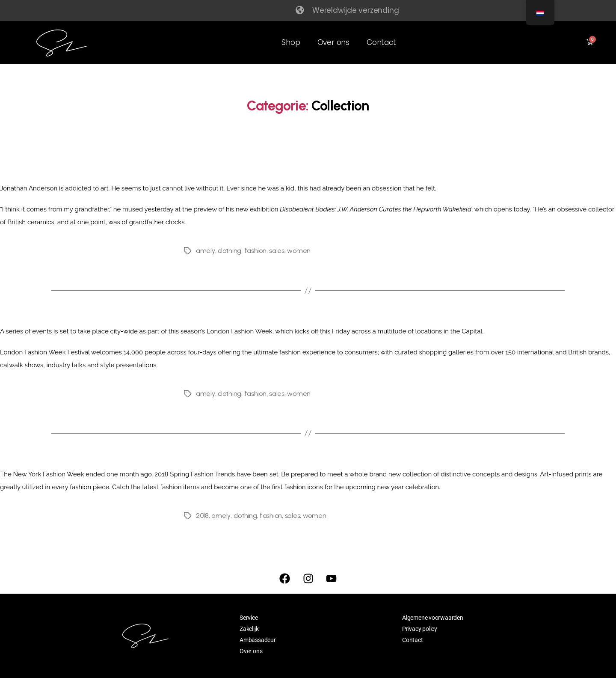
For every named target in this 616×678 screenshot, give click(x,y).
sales (277, 251)
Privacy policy (420, 629)
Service (249, 618)
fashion (255, 251)
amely (205, 251)
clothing (229, 251)
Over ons (333, 42)
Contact (381, 42)
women (299, 251)
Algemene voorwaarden (433, 618)
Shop (291, 42)
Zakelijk (249, 629)
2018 (202, 516)
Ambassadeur (258, 640)
